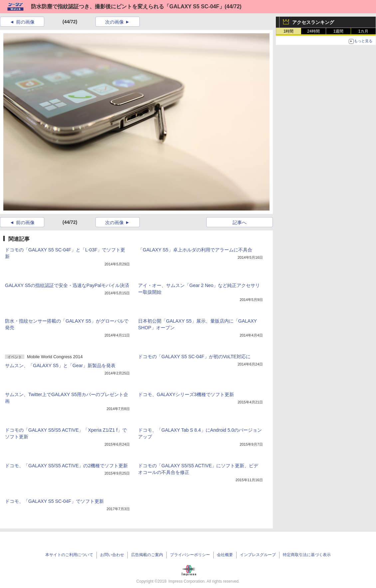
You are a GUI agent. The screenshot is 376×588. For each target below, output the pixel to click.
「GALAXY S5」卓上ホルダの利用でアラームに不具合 (195, 250)
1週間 (339, 31)
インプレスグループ (258, 555)
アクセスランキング (313, 22)
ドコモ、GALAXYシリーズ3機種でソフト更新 (186, 394)
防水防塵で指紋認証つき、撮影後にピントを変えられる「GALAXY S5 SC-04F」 (128, 6)
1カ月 (364, 31)
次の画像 (114, 22)
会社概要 (225, 555)
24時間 (313, 31)
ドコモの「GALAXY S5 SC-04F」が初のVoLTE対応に (194, 357)
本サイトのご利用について (69, 555)
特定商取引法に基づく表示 (307, 555)
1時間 (289, 31)
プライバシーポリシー (190, 555)
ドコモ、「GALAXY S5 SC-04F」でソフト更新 (54, 501)
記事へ (240, 222)
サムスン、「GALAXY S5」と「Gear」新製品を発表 (60, 366)
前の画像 (25, 22)
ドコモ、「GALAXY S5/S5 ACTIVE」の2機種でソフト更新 (66, 466)
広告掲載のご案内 (147, 555)
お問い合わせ (112, 555)
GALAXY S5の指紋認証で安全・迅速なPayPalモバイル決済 (67, 285)
